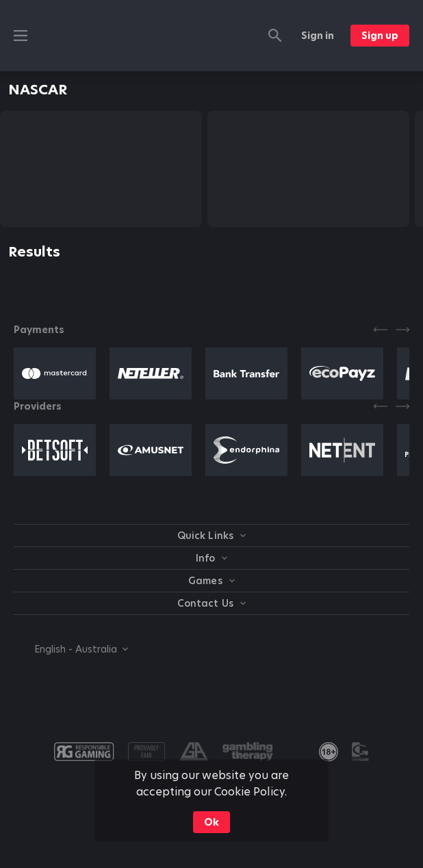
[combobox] (71, 649)
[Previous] (381, 330)
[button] (55, 373)
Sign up (380, 36)
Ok (211, 822)
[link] (329, 752)
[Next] (402, 330)
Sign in (318, 36)
